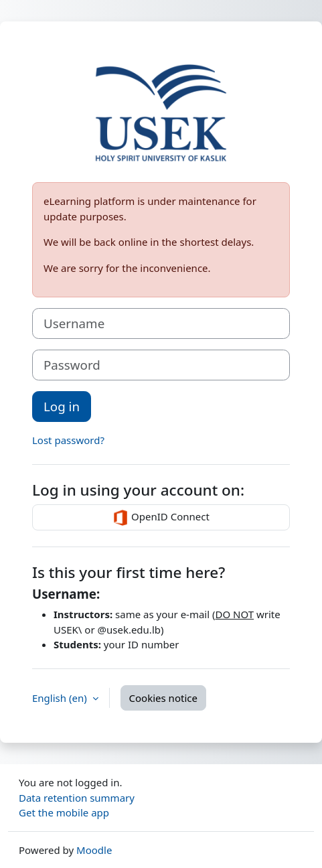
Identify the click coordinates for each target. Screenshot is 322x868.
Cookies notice (163, 698)
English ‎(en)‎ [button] (61, 698)
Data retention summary (77, 798)
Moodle (94, 850)
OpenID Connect (161, 518)
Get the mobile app (64, 812)
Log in (62, 406)
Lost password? (68, 440)
